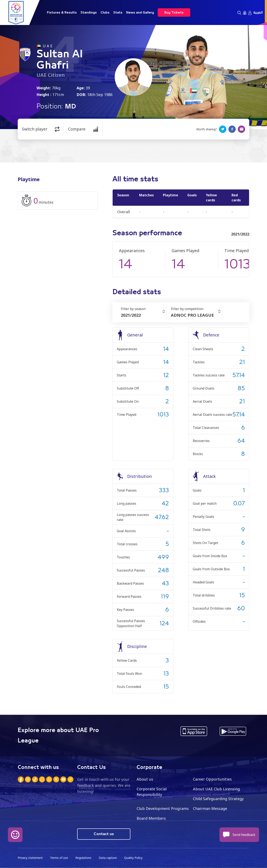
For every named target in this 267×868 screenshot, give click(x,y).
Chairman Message (210, 808)
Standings (89, 12)
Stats (118, 12)
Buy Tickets (174, 12)
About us (145, 779)
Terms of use (59, 858)
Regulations (83, 858)
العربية (258, 12)
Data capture (108, 858)
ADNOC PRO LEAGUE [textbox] (192, 315)
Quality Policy (133, 858)
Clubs (105, 12)
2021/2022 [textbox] (131, 315)
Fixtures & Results (62, 12)
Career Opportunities (212, 779)
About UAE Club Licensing (216, 789)
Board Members (151, 818)
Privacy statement (30, 858)
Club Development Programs (163, 808)
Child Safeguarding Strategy (218, 799)
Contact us (104, 834)
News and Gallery (140, 12)
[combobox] (144, 315)
